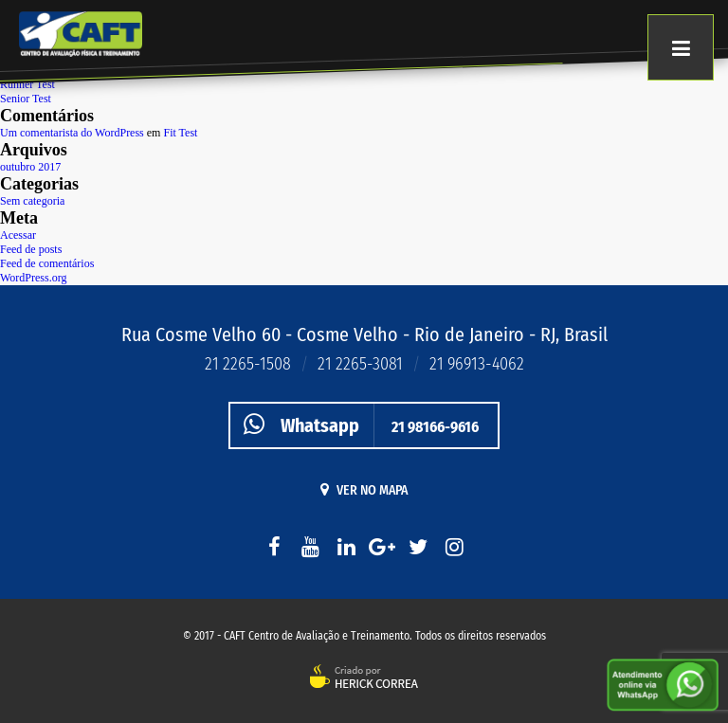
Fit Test (180, 133)
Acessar (18, 235)
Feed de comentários (47, 263)
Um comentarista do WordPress (72, 133)
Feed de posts (31, 249)
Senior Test (26, 99)
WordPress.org (33, 278)
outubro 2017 (30, 167)
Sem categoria (32, 201)
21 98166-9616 (355, 425)
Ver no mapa (364, 490)
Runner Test (27, 84)
